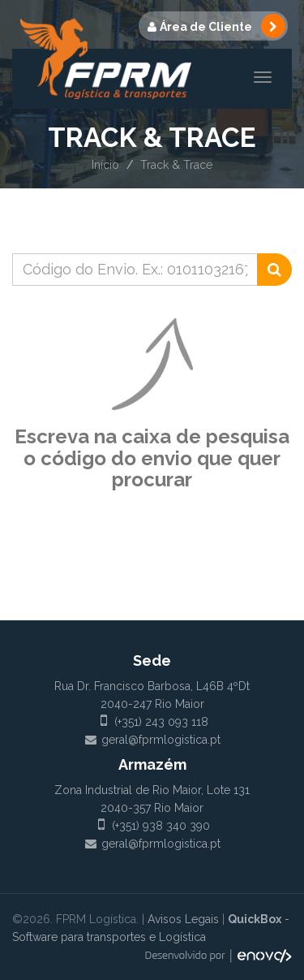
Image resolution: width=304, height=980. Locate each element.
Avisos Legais (183, 919)
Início (105, 165)
